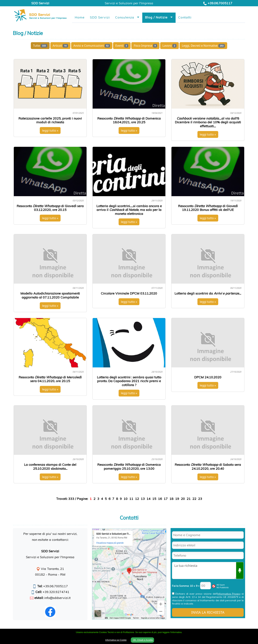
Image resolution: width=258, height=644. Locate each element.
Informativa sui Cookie (116, 640)
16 (160, 499)
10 (126, 499)
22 (194, 499)
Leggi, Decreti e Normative (203, 46)
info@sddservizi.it (57, 598)
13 (143, 499)
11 (131, 499)
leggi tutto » (50, 130)
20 (183, 499)
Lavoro (169, 46)
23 (200, 499)
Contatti (185, 17)
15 (154, 499)
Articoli (60, 46)
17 (166, 499)
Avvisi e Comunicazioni (92, 46)
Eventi (122, 46)
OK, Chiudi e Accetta (142, 640)
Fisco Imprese (145, 46)
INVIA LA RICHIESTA (208, 612)
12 (137, 499)
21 (189, 499)
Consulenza (125, 17)
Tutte (40, 46)
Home (80, 17)
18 (171, 499)
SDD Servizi (100, 17)
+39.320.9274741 (56, 592)
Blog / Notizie (156, 17)
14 (149, 499)
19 (177, 499)
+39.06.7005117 (220, 3)
